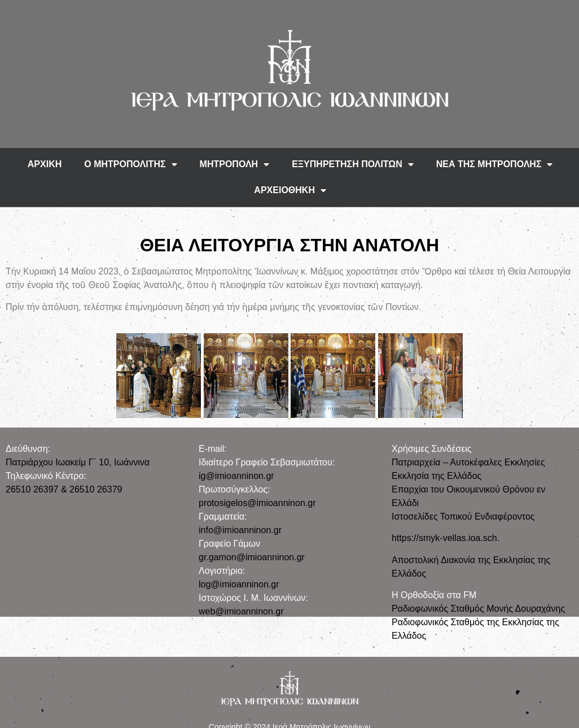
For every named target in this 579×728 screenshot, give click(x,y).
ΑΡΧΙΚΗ (45, 164)
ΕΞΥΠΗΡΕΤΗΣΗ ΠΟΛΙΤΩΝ (353, 164)
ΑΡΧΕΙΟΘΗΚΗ (290, 190)
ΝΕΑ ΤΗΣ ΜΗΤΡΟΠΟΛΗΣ (495, 164)
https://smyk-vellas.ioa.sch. (446, 538)
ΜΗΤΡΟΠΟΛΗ (235, 164)
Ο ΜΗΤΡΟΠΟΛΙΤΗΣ (130, 164)
